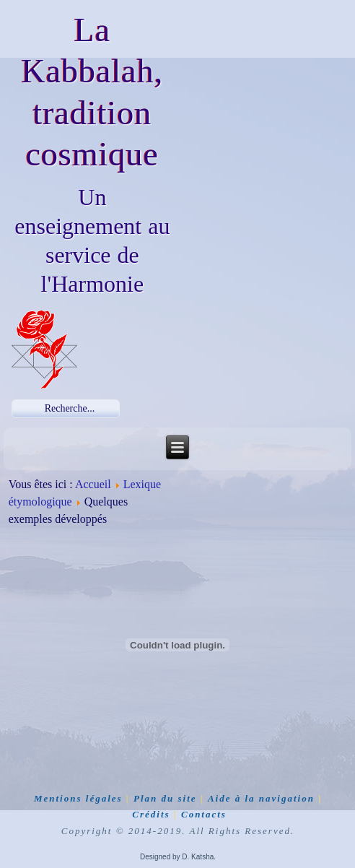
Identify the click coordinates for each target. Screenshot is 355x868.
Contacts (204, 814)
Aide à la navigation (261, 798)
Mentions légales (78, 798)
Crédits (151, 814)
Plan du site (165, 798)
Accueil (93, 484)
